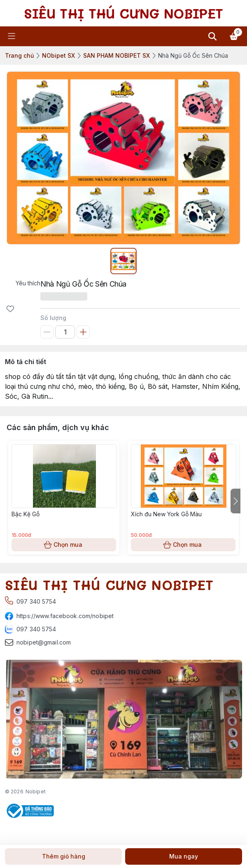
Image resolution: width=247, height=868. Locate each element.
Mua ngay (184, 856)
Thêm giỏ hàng (63, 856)
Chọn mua (64, 545)
